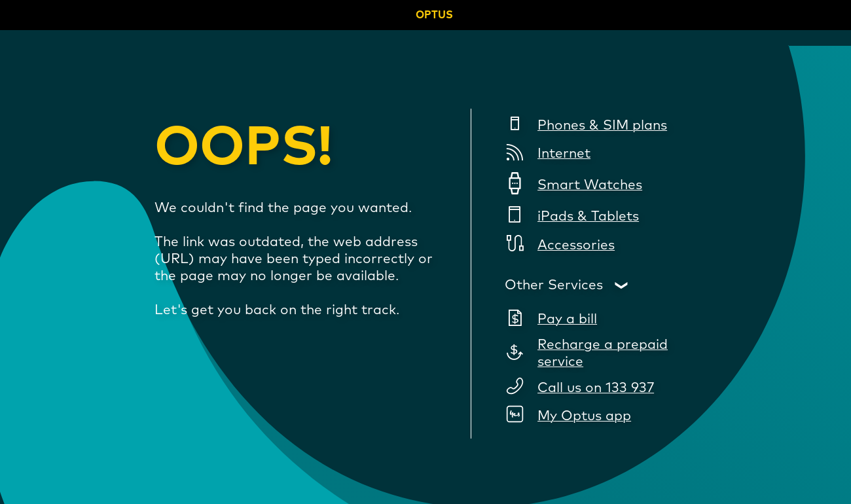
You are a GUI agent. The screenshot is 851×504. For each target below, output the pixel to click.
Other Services (554, 285)
